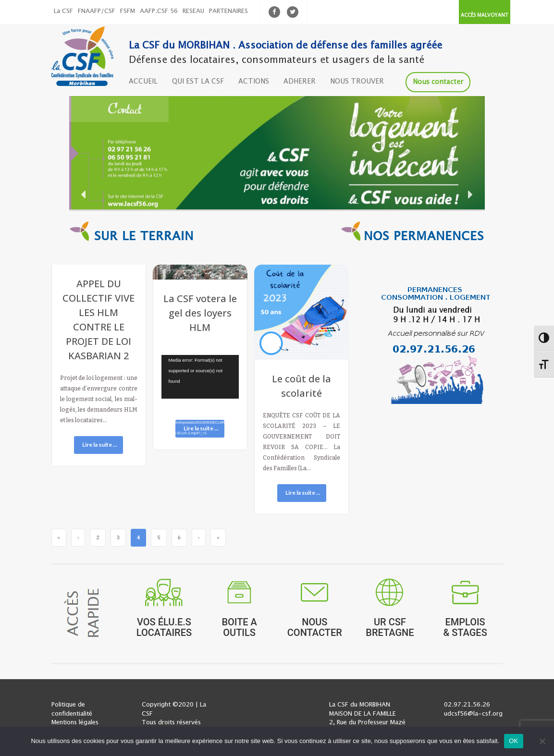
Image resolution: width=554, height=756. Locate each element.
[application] (200, 377)
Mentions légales (75, 723)
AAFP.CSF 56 (159, 11)
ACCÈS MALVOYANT (485, 15)
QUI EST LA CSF (198, 82)
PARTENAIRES (228, 11)
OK (513, 741)
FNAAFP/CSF (97, 11)
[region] (277, 153)
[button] (277, 153)
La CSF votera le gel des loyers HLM (200, 313)
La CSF (63, 11)
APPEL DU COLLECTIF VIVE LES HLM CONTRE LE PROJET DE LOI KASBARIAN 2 (98, 320)
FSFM (128, 11)
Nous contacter (438, 82)
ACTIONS (254, 82)
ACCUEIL (143, 82)
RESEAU (193, 11)
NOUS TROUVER (357, 82)
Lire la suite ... (100, 445)
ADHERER (300, 82)
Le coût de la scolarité (302, 386)
